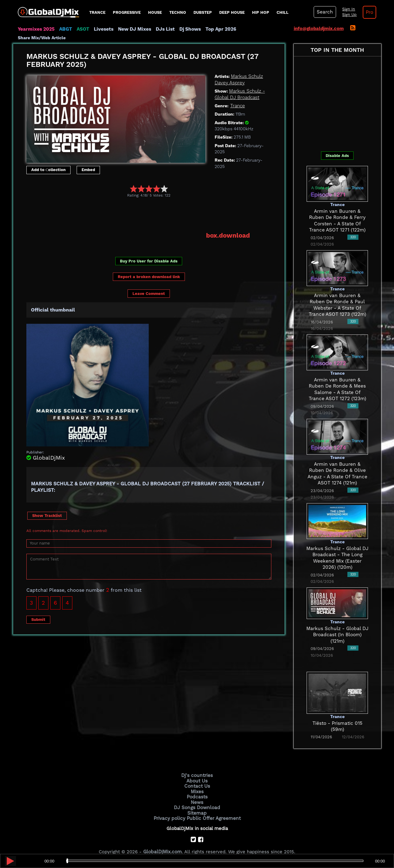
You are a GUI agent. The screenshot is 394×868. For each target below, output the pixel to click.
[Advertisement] (138, 206)
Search (324, 12)
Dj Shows (187, 29)
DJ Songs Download (197, 798)
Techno (178, 12)
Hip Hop (261, 12)
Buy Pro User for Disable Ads (149, 253)
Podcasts (197, 788)
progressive (127, 12)
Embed (88, 162)
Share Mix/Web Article (260, 29)
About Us (197, 773)
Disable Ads (337, 147)
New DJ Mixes (132, 29)
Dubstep (203, 12)
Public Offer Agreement (213, 809)
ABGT (65, 29)
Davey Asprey (230, 75)
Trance (97, 12)
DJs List (163, 29)
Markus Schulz (247, 68)
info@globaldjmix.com (319, 29)
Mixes (197, 783)
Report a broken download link (149, 268)
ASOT (82, 29)
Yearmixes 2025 (36, 29)
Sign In (347, 9)
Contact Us (197, 778)
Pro (368, 12)
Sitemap (197, 804)
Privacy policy (170, 809)
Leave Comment (149, 285)
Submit (38, 611)
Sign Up (348, 15)
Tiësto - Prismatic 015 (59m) (337, 715)
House (155, 12)
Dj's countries (197, 767)
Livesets (102, 29)
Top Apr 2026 (217, 29)
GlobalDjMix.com (163, 842)
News (197, 793)
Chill (283, 12)
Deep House (232, 12)
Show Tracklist (47, 507)
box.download (228, 227)
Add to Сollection (49, 162)
